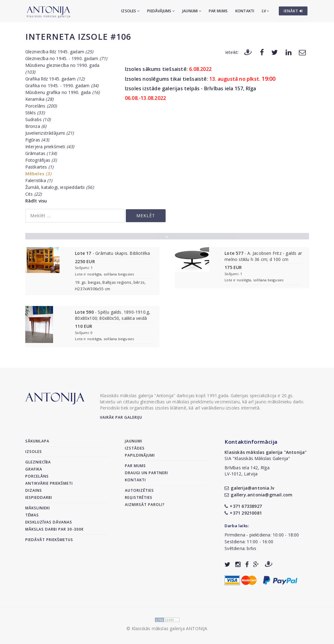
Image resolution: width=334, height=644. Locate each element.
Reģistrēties (139, 497)
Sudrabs (38, 119)
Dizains (34, 490)
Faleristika (39, 180)
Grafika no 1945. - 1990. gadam (62, 86)
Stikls (35, 113)
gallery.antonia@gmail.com (258, 495)
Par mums (218, 11)
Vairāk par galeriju (121, 417)
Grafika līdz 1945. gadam (55, 79)
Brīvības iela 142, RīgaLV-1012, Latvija (247, 471)
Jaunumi (192, 11)
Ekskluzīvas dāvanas (49, 522)
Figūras (37, 140)
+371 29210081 (243, 513)
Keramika (39, 99)
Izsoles (130, 11)
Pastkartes (39, 167)
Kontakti (245, 11)
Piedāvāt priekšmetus (49, 540)
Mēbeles (38, 174)
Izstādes (135, 448)
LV (266, 11)
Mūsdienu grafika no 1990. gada (63, 92)
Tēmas (32, 515)
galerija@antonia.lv (249, 488)
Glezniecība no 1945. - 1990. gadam (66, 58)
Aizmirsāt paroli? (145, 505)
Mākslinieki (38, 508)
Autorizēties (139, 490)
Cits (34, 194)
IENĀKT (293, 11)
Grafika (34, 469)
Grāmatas (41, 153)
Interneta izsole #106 (78, 37)
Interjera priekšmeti (50, 147)
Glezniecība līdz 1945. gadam (59, 52)
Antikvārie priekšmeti (49, 483)
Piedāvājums (161, 11)
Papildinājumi (140, 455)
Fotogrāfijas (41, 160)
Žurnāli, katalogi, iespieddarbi (60, 187)
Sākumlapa (37, 441)
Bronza (36, 126)
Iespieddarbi (39, 497)
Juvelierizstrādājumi (50, 133)
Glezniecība (38, 462)
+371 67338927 (243, 506)
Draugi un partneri (146, 473)
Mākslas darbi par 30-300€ (55, 529)
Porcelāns (41, 106)
